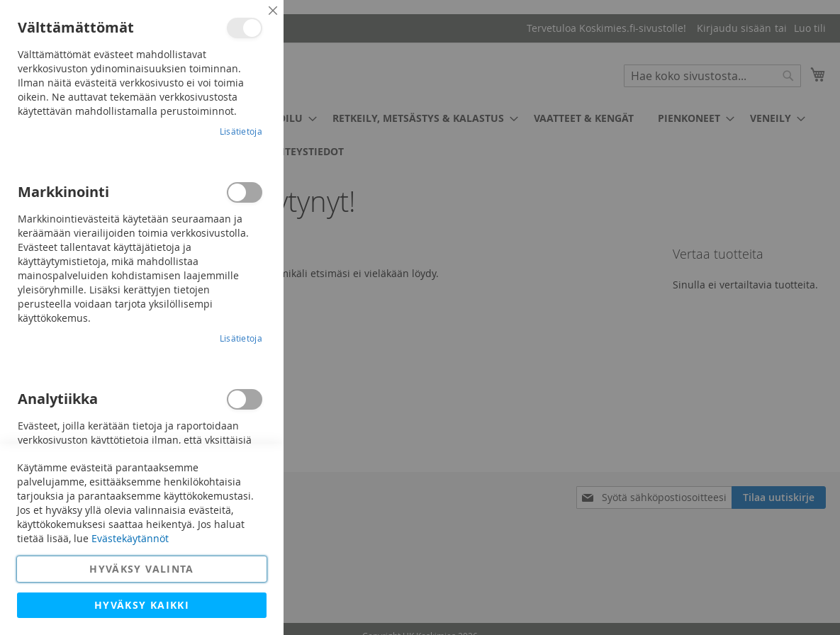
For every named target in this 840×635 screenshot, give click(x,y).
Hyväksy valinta (141, 569)
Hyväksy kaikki (142, 605)
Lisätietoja (241, 131)
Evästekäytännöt (130, 538)
